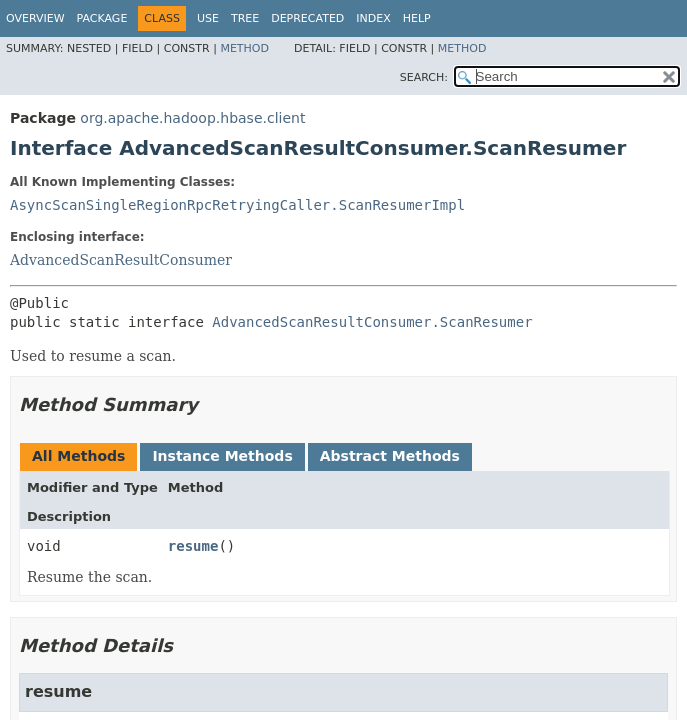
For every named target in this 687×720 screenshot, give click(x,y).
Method (244, 48)
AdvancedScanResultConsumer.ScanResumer (372, 322)
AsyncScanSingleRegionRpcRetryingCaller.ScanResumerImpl (237, 205)
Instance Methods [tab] (222, 456)
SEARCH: (424, 77)
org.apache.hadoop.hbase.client (192, 118)
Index (373, 18)
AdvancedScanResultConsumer (121, 260)
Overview (35, 18)
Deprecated (307, 18)
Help (417, 18)
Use (208, 18)
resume (193, 546)
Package (102, 18)
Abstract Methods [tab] (390, 456)
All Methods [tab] (78, 456)
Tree (245, 18)
